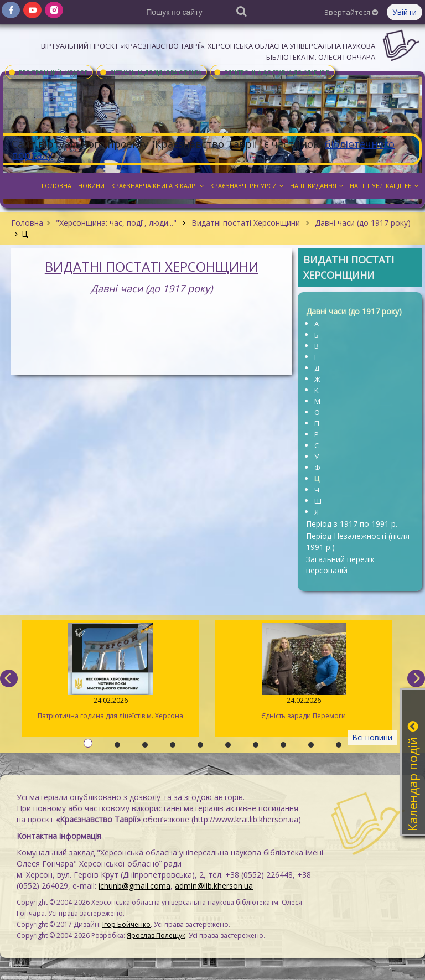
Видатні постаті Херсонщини (246, 223)
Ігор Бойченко (126, 924)
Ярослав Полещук (156, 935)
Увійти (405, 12)
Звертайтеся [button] (351, 12)
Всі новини (372, 737)
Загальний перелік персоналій (340, 565)
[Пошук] (242, 11)
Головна (27, 223)
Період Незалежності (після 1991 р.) (358, 541)
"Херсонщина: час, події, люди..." (116, 223)
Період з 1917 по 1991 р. (352, 524)
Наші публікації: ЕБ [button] (384, 186)
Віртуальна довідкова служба (150, 72)
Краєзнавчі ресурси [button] (247, 186)
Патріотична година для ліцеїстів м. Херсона (110, 672)
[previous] (9, 678)
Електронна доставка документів (271, 72)
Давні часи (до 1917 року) (362, 223)
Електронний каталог (48, 72)
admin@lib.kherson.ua (214, 886)
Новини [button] (91, 186)
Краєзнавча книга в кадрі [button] (157, 186)
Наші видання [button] (317, 186)
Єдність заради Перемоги (304, 672)
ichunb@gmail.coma (134, 886)
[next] (416, 678)
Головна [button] (56, 186)
